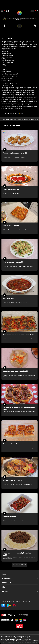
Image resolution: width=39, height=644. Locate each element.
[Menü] (2, 11)
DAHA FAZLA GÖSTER (19, 565)
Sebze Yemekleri (22, 119)
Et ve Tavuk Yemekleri (9, 119)
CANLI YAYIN (6, 11)
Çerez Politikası (19, 638)
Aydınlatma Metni (10, 639)
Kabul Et (35, 640)
